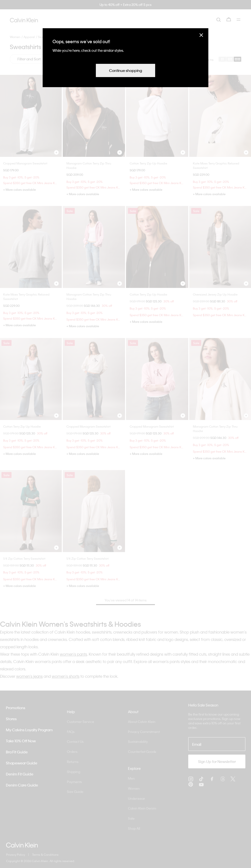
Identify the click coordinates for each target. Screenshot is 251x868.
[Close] (201, 35)
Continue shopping (125, 70)
